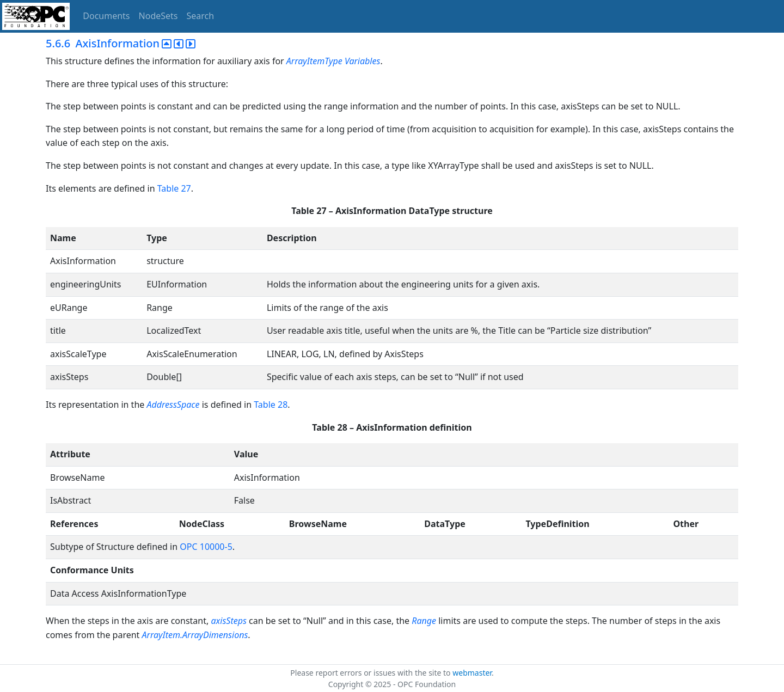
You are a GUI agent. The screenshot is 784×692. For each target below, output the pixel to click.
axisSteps (228, 621)
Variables (362, 61)
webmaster (472, 673)
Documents (106, 16)
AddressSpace (173, 405)
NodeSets (158, 16)
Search (201, 16)
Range (424, 621)
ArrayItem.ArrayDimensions (195, 635)
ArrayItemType (314, 61)
